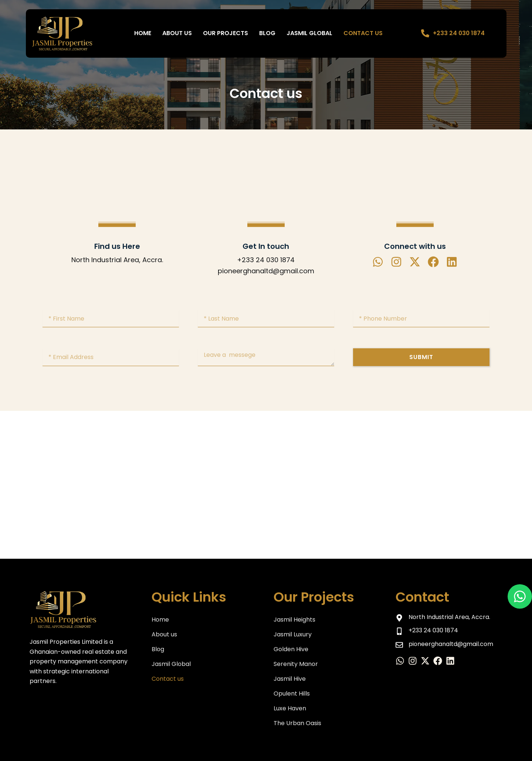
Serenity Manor (296, 664)
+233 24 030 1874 (459, 33)
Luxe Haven (290, 708)
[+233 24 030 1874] (425, 33)
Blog (158, 649)
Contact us (363, 33)
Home (143, 33)
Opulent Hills (292, 694)
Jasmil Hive (290, 679)
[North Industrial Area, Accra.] (266, 485)
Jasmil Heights (294, 620)
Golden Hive (291, 649)
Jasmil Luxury (293, 634)
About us (177, 33)
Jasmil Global (309, 33)
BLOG (267, 33)
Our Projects (226, 33)
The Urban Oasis (297, 723)
